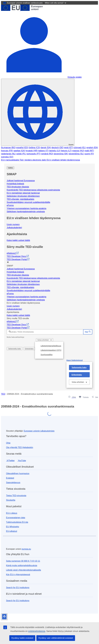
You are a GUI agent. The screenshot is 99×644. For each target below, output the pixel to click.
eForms (10, 205)
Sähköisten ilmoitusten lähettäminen (23, 196)
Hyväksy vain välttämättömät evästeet (56, 638)
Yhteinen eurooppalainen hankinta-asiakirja (26, 208)
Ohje (8, 443)
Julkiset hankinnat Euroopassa (21, 181)
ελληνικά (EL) (80, 148)
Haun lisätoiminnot (75, 360)
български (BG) (8, 148)
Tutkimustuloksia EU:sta (17, 522)
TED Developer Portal (18, 259)
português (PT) (34, 154)
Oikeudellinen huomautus (18, 473)
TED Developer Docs (18, 256)
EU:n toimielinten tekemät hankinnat (23, 193)
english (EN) (92, 148)
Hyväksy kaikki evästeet (22, 638)
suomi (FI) (89, 154)
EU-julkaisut (12, 531)
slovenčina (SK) (61, 154)
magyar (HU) (78, 151)
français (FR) (7, 151)
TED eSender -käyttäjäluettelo (20, 199)
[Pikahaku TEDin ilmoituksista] (45, 332)
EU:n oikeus (12, 513)
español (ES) (22, 148)
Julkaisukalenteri (14, 228)
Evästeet (10, 478)
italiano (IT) (43, 151)
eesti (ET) (69, 148)
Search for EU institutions (18, 588)
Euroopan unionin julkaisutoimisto (39, 431)
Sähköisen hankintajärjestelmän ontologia (26, 212)
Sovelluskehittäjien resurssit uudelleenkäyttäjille (28, 202)
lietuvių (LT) (66, 151)
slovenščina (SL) (76, 154)
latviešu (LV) (55, 151)
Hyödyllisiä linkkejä (15, 184)
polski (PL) (21, 154)
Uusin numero (13, 224)
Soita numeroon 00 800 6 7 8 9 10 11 (23, 561)
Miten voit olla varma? (56, 3)
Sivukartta (11, 500)
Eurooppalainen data (16, 518)
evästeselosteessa (37, 631)
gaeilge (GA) (19, 151)
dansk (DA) (46, 148)
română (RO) (47, 154)
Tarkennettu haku (15, 349)
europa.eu (26, 549)
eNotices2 (13, 253)
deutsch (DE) (58, 148)
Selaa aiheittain (43, 340)
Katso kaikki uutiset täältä (18, 240)
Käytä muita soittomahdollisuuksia (22, 565)
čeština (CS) (34, 148)
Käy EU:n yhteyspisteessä (18, 575)
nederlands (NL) (8, 154)
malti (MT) (89, 151)
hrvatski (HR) (32, 151)
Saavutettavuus (13, 483)
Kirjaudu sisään (75, 77)
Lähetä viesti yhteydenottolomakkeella (23, 570)
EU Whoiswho (13, 527)
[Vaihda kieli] (38, 112)
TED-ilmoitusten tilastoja (18, 187)
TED (3, 394)
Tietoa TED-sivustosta (16, 496)
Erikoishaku (29, 349)
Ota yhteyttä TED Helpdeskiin (20, 447)
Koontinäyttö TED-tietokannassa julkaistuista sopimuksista (33, 190)
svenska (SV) (7, 157)
